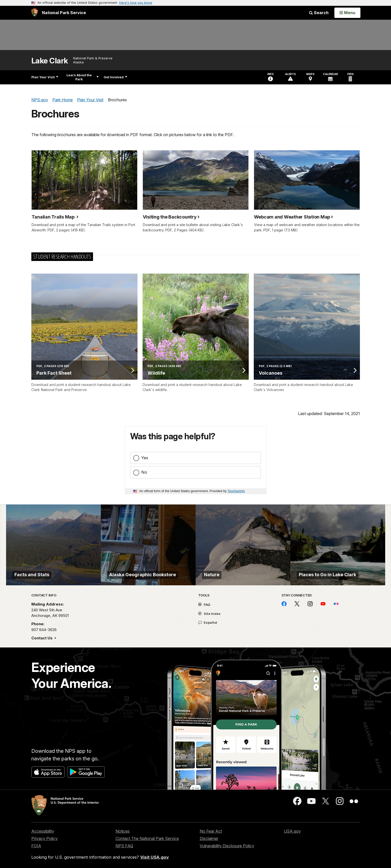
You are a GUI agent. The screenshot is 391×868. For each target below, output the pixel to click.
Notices (123, 831)
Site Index (209, 614)
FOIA (36, 846)
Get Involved (115, 77)
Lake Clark (50, 61)
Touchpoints (236, 491)
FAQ (204, 605)
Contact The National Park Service (147, 838)
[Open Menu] (347, 13)
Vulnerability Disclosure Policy (227, 846)
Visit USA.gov (155, 857)
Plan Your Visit (45, 77)
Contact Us (42, 638)
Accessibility (43, 831)
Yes (145, 458)
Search (319, 13)
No (144, 472)
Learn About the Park (83, 77)
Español (208, 622)
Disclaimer (209, 838)
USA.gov (292, 831)
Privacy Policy (44, 838)
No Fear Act (211, 831)
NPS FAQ (124, 846)
